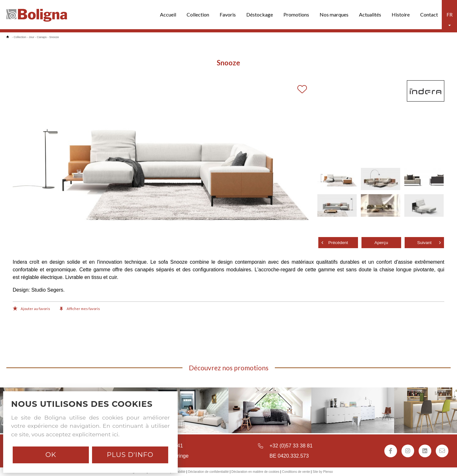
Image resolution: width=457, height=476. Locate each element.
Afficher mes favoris (80, 309)
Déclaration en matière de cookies (255, 472)
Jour (32, 37)
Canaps (42, 37)
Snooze (54, 37)
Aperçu (381, 243)
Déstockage (260, 14)
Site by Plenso (323, 472)
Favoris (228, 14)
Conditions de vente (296, 472)
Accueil (168, 14)
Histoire (401, 14)
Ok (51, 455)
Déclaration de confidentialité (208, 472)
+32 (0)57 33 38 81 (291, 446)
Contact (429, 14)
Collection (198, 14)
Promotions (296, 14)
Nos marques (334, 14)
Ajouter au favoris (31, 309)
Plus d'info (130, 455)
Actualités (370, 14)
